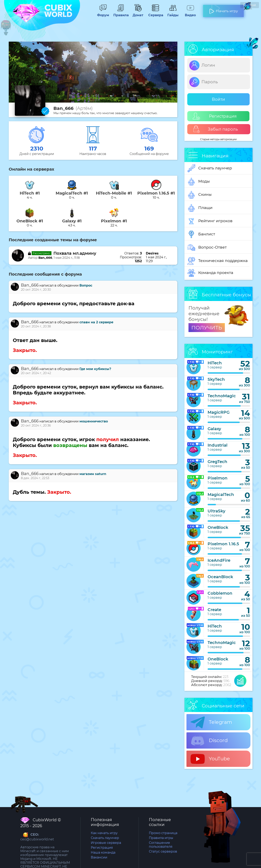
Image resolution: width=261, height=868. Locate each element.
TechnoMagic (222, 396)
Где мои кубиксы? (95, 369)
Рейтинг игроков (210, 221)
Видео (190, 13)
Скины (200, 195)
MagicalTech (221, 495)
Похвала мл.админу (75, 253)
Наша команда (103, 852)
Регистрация (215, 116)
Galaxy (214, 429)
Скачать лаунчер (210, 168)
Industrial (218, 445)
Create (214, 610)
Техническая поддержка (218, 261)
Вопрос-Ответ (207, 248)
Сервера (155, 13)
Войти (218, 99)
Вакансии (99, 857)
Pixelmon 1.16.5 (223, 544)
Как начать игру (104, 833)
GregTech (217, 462)
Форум (103, 13)
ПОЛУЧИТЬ (207, 328)
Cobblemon (220, 593)
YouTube (210, 759)
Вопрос (86, 285)
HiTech (215, 363)
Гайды (173, 13)
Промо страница (163, 833)
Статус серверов (163, 851)
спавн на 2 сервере (96, 322)
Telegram (211, 722)
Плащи (200, 208)
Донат (138, 13)
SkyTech (216, 379)
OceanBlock (220, 577)
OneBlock (218, 527)
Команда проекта (210, 273)
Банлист (201, 234)
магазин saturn (93, 474)
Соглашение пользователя (161, 845)
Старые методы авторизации (218, 139)
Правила (120, 13)
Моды (199, 182)
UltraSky (217, 511)
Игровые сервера (106, 843)
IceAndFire (219, 560)
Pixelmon (218, 478)
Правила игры (161, 838)
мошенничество (94, 421)
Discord (209, 741)
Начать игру (224, 9)
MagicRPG (219, 412)
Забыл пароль (215, 129)
